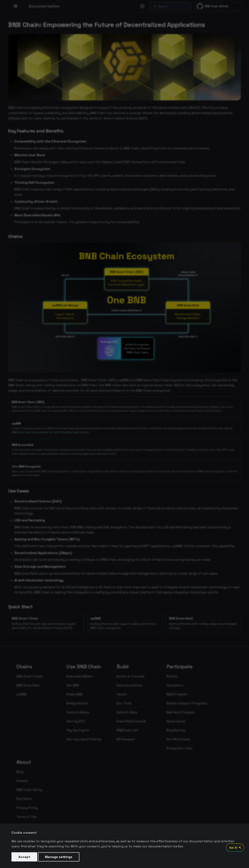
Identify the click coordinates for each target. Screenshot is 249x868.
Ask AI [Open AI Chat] (236, 848)
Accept (24, 857)
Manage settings (59, 857)
